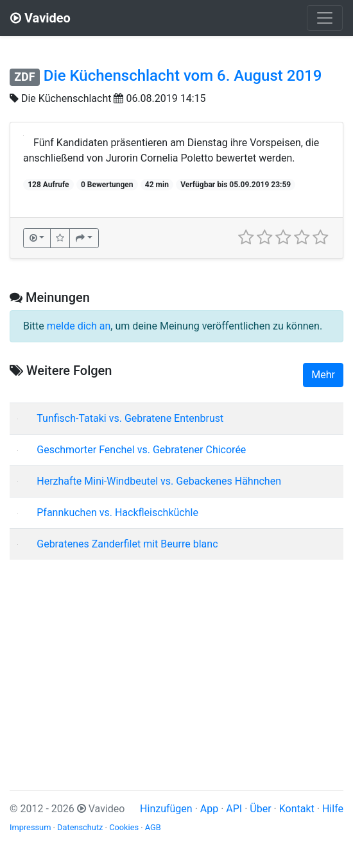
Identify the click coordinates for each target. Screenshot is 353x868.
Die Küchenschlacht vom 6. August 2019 (183, 76)
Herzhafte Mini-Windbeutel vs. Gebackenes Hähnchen (159, 481)
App (209, 809)
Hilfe (333, 809)
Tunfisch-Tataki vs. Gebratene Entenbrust (130, 418)
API (234, 809)
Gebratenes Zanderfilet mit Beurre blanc (127, 544)
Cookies (124, 827)
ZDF (25, 77)
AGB (153, 827)
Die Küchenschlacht (66, 98)
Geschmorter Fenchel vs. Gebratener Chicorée (141, 450)
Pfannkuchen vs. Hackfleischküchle (117, 513)
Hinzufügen (166, 809)
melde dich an (79, 326)
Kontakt (297, 809)
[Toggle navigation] (325, 18)
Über (260, 809)
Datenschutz (80, 827)
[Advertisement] (176, 660)
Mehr (323, 375)
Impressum (30, 827)
